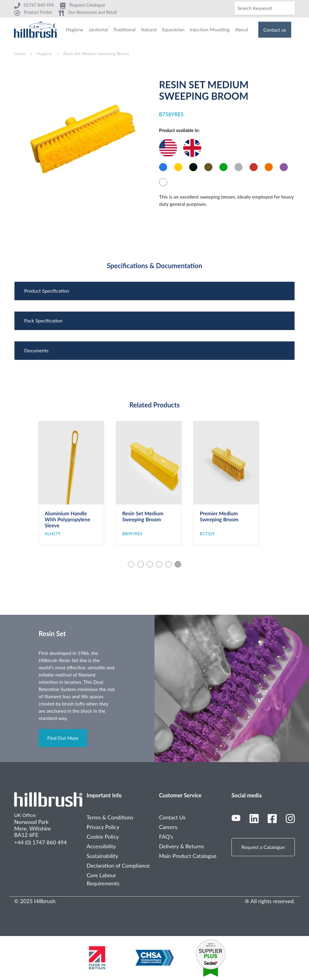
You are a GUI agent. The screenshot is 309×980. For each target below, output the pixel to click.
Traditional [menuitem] (124, 29)
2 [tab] (140, 564)
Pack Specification (43, 320)
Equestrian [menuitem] (173, 29)
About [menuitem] (242, 29)
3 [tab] (150, 564)
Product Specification (47, 291)
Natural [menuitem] (149, 29)
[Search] (265, 8)
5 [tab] (169, 564)
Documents (36, 350)
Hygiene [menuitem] (75, 29)
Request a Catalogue (263, 847)
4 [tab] (159, 564)
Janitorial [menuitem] (98, 29)
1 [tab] (131, 564)
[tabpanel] (77, 483)
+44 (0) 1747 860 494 (40, 842)
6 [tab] (178, 564)
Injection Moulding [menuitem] (210, 29)
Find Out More (63, 738)
